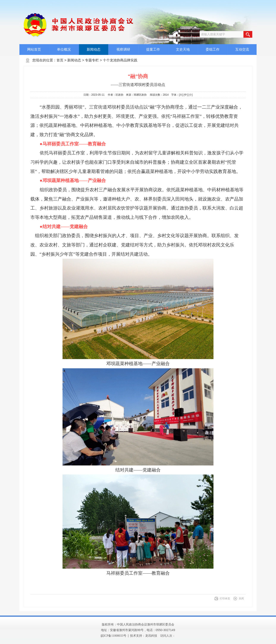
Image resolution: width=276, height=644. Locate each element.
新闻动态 (94, 49)
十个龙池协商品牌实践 (120, 60)
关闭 (241, 599)
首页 (60, 60)
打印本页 (225, 599)
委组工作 (213, 49)
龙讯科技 (151, 636)
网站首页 (34, 49)
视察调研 (123, 49)
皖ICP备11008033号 (114, 636)
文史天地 (183, 49)
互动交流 (242, 49)
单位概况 (64, 49)
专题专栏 (92, 60)
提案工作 (153, 49)
